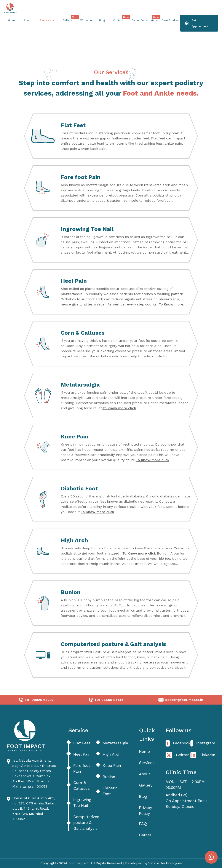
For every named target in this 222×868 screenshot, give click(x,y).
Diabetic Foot (110, 791)
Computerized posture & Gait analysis (86, 822)
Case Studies (168, 19)
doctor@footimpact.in (184, 700)
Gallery (67, 20)
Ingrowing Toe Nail (82, 802)
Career (145, 835)
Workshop (85, 19)
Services (147, 763)
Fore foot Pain (82, 768)
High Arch (112, 754)
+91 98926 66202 (39, 700)
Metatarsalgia (115, 743)
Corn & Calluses (81, 785)
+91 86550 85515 (109, 700)
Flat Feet (82, 743)
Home (12, 20)
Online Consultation (142, 19)
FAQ (143, 824)
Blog (102, 20)
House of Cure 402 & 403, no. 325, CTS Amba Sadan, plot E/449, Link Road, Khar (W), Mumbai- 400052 (34, 808)
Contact (118, 20)
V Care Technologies (165, 863)
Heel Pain (82, 754)
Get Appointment (197, 23)
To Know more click (119, 408)
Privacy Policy (145, 810)
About (28, 20)
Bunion (109, 776)
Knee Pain (112, 765)
